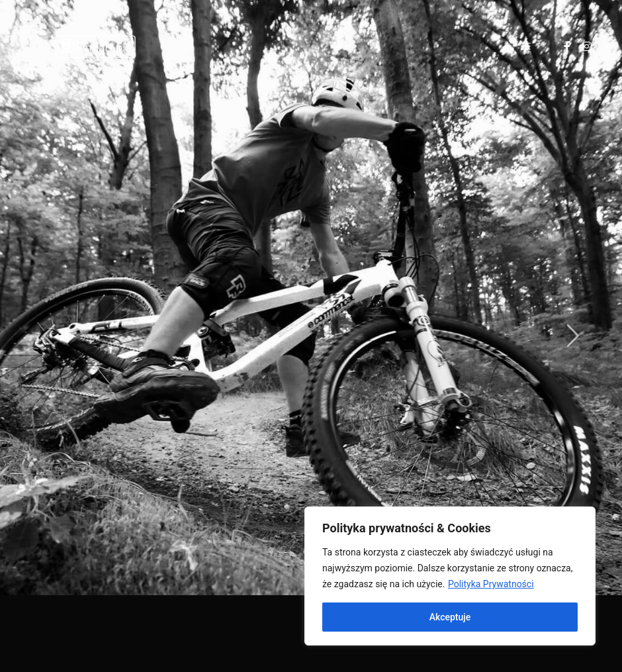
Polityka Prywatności (491, 584)
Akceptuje (450, 617)
